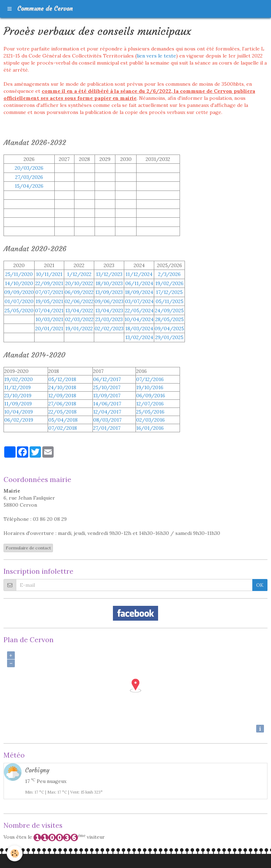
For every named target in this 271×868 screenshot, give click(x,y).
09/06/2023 (109, 301)
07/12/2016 (150, 379)
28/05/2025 (170, 319)
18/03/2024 (139, 328)
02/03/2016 (150, 420)
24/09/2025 (169, 311)
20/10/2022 (79, 283)
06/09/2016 (151, 396)
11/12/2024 (139, 274)
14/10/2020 (19, 283)
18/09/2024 (139, 292)
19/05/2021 (49, 301)
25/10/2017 (107, 387)
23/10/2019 (18, 396)
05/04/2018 (63, 420)
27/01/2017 (107, 428)
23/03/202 (109, 319)
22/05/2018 (62, 412)
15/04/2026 (29, 186)
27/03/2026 (29, 177)
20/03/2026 (29, 168)
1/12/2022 (79, 274)
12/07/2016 (150, 404)
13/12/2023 (109, 274)
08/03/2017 (107, 420)
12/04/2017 (107, 412)
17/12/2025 (169, 292)
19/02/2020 (19, 379)
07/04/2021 (49, 311)
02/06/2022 (79, 301)
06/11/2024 (139, 283)
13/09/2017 (107, 396)
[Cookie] (15, 853)
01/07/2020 (19, 301)
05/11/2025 (170, 301)
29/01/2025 (169, 337)
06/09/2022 (79, 292)
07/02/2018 (63, 428)
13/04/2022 (79, 311)
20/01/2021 (49, 328)
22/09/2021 (49, 283)
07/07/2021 (49, 292)
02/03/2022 (79, 319)
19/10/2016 (150, 387)
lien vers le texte (156, 56)
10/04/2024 (139, 319)
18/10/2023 (109, 283)
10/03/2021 (49, 319)
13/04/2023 (109, 311)
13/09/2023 (109, 292)
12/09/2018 (62, 396)
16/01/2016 (150, 428)
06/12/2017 (107, 379)
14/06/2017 (107, 404)
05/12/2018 (62, 379)
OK (260, 585)
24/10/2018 (62, 387)
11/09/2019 (18, 404)
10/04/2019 (19, 412)
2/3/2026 (169, 274)
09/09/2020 (19, 292)
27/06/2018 (62, 404)
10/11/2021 (49, 274)
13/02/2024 (139, 337)
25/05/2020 (19, 311)
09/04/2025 (169, 328)
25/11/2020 (19, 274)
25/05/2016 (150, 412)
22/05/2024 (139, 311)
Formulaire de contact (28, 548)
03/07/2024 (139, 301)
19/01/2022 (79, 328)
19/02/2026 (169, 283)
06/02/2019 (19, 420)
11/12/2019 (17, 387)
